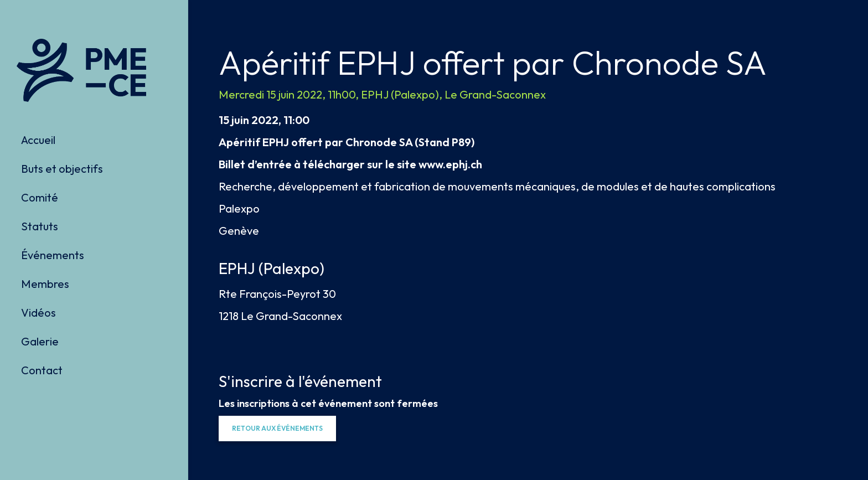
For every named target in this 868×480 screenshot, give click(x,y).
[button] (277, 429)
